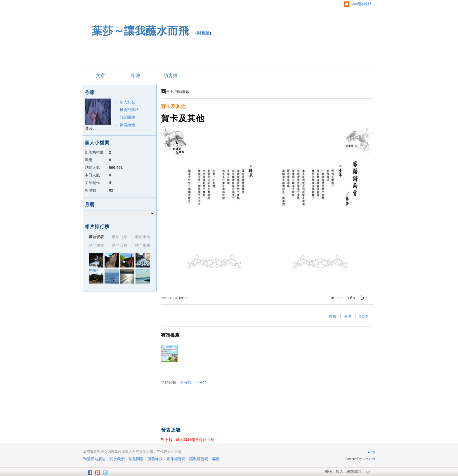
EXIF (364, 316)
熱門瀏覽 (96, 245)
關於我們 (117, 459)
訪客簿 (171, 75)
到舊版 (203, 33)
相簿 (136, 75)
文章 (100, 75)
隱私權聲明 (199, 459)
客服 (216, 459)
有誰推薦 (170, 335)
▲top (371, 452)
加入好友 (127, 102)
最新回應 (119, 237)
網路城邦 (354, 471)
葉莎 (89, 128)
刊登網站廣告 (94, 459)
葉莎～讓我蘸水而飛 (140, 31)
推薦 (333, 316)
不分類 (186, 382)
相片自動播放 (178, 92)
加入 (339, 471)
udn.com (369, 459)
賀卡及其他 (173, 106)
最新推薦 (143, 237)
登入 (329, 471)
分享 (348, 316)
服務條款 (155, 459)
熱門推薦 (143, 245)
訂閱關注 (127, 117)
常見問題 (136, 459)
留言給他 (127, 125)
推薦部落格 (129, 110)
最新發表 (96, 237)
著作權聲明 (176, 459)
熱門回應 (119, 245)
